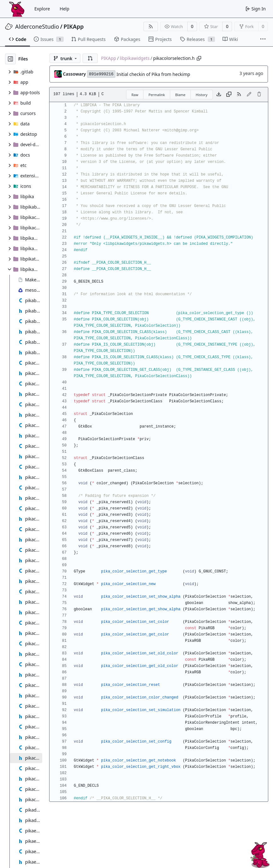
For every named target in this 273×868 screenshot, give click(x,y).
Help (64, 9)
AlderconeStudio (37, 26)
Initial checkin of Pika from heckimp (153, 74)
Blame (180, 95)
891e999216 (101, 74)
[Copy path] (199, 58)
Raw (135, 95)
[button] (90, 58)
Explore (42, 9)
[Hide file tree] (10, 59)
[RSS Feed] (151, 26)
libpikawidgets (135, 58)
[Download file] (219, 95)
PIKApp (74, 26)
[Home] (17, 9)
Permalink (157, 95)
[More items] (263, 39)
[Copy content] (229, 95)
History (202, 95)
